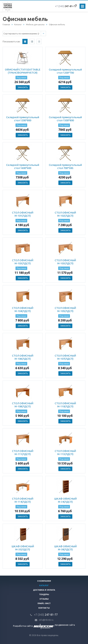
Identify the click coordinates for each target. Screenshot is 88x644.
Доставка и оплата (44, 590)
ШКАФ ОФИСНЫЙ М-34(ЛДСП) (65, 500)
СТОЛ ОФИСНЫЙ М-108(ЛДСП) (23, 405)
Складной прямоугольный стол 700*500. (65, 166)
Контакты (44, 608)
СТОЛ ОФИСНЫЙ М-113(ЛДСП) (65, 453)
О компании (44, 581)
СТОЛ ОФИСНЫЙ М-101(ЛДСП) (23, 214)
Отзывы (44, 599)
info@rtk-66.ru (46, 620)
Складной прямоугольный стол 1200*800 (23, 119)
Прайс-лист (44, 603)
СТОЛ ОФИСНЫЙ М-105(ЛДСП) (65, 309)
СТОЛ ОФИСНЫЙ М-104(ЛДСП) (23, 309)
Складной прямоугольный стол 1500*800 (65, 119)
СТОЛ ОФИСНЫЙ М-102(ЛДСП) (65, 214)
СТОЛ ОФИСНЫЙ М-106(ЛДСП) (23, 357)
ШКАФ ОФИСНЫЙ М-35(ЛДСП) (23, 548)
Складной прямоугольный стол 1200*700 (65, 71)
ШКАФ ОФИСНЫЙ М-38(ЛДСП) (65, 548)
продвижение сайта (65, 625)
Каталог (44, 585)
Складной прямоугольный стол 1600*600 (23, 166)
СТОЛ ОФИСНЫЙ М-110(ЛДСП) (65, 405)
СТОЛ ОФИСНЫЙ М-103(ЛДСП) (23, 262)
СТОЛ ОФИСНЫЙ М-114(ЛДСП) (23, 500)
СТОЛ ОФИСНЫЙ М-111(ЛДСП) (23, 453)
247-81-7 (65, 6)
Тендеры (44, 594)
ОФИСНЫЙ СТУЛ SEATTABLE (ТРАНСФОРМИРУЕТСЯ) (23, 71)
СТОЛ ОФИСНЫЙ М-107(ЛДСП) (65, 357)
